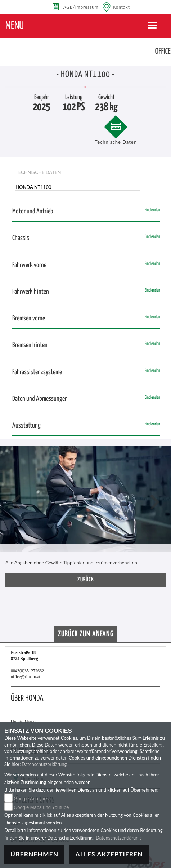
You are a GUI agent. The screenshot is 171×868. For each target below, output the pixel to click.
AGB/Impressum (81, 7)
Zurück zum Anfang (86, 634)
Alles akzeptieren (109, 854)
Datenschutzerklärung (44, 764)
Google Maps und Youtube (41, 807)
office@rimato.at (26, 677)
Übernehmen (34, 854)
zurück (86, 580)
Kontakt (122, 7)
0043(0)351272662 (27, 671)
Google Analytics (31, 799)
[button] (16, 503)
